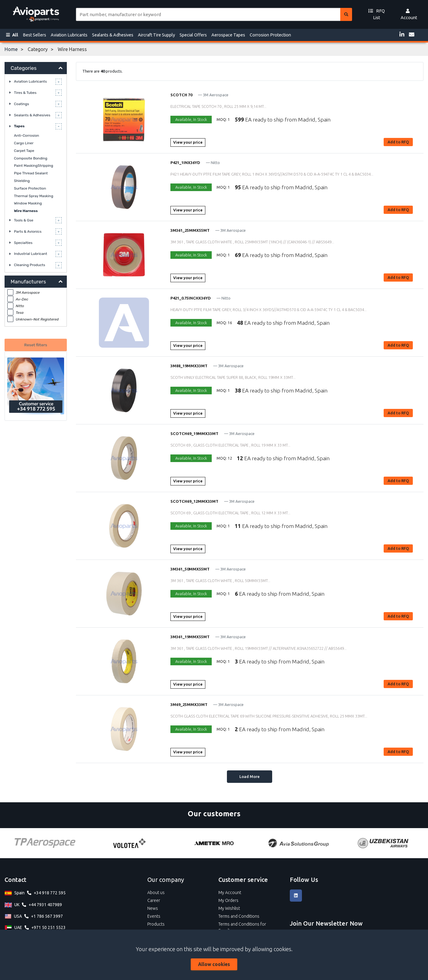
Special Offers (193, 35)
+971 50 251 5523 (48, 927)
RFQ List (377, 14)
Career (154, 900)
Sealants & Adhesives (113, 35)
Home (11, 49)
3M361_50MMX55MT (190, 569)
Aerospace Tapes (228, 35)
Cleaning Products (30, 265)
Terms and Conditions (239, 916)
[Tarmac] (70, 843)
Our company (166, 880)
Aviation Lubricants (69, 35)
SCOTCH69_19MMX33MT (194, 433)
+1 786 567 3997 (47, 916)
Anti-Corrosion (27, 135)
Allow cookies (214, 964)
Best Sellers (34, 35)
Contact (15, 880)
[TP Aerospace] (154, 843)
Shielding (22, 181)
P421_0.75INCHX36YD (191, 298)
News (153, 908)
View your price (188, 142)
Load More (250, 776)
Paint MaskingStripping (34, 166)
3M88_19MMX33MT (189, 366)
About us (156, 893)
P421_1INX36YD (185, 163)
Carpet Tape (24, 151)
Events (154, 916)
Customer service (243, 880)
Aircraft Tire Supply (156, 35)
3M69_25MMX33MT (189, 704)
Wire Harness (26, 211)
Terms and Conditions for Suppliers (242, 927)
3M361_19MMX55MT (190, 637)
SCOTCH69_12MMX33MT (194, 501)
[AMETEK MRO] (323, 843)
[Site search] (208, 14)
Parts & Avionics (28, 231)
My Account (230, 893)
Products (156, 924)
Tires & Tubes (25, 93)
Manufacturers (28, 282)
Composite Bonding (31, 158)
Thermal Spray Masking (34, 196)
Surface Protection (30, 188)
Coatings (22, 104)
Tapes (19, 126)
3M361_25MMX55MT (190, 230)
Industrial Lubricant (31, 254)
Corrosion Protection (270, 35)
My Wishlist (229, 908)
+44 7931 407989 (45, 905)
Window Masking (28, 203)
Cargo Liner (24, 143)
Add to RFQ (398, 142)
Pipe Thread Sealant (31, 173)
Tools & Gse (24, 220)
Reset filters (36, 345)
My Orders (228, 900)
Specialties (23, 243)
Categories (24, 68)
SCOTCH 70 (181, 95)
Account (409, 14)
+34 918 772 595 (50, 893)
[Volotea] (239, 843)
